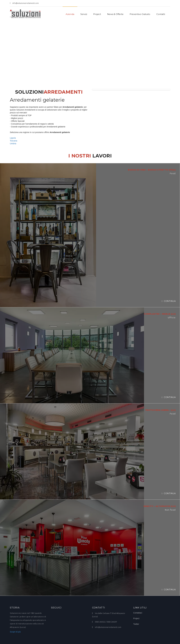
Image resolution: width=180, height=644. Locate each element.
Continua (169, 301)
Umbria (13, 144)
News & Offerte (115, 14)
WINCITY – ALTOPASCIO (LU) (160, 506)
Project (97, 14)
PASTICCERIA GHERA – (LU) (161, 410)
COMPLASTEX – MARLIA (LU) (160, 314)
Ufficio (172, 318)
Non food (170, 510)
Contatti (161, 14)
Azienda (70, 14)
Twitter (136, 624)
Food (173, 173)
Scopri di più (15, 632)
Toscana (13, 141)
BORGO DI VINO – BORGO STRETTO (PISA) (152, 170)
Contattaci (138, 613)
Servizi (84, 14)
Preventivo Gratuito (140, 14)
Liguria (13, 138)
